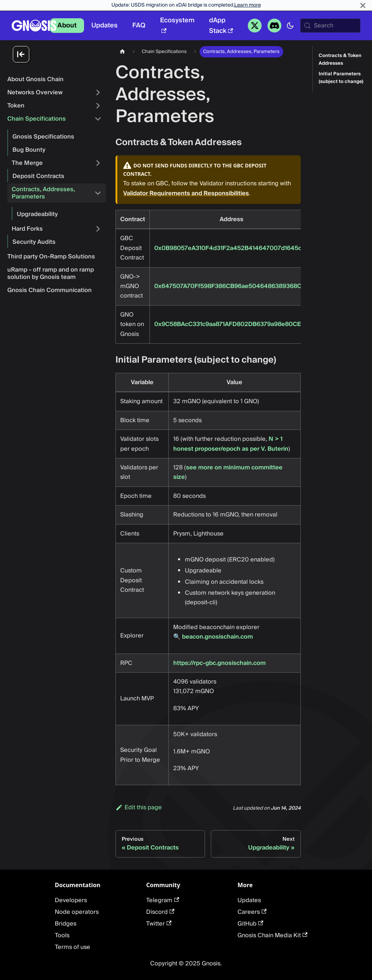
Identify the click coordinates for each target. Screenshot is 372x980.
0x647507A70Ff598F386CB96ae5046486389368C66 (231, 286)
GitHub (250, 924)
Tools (62, 935)
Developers (71, 900)
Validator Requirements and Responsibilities (186, 193)
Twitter (159, 924)
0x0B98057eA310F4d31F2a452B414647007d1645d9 (230, 248)
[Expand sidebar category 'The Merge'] (98, 163)
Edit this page (139, 807)
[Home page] (122, 52)
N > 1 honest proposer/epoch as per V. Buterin (231, 444)
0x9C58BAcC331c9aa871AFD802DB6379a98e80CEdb (231, 324)
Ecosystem (177, 24)
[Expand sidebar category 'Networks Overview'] (98, 92)
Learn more (248, 5)
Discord (160, 912)
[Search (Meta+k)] (330, 26)
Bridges (66, 924)
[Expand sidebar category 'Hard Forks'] (98, 229)
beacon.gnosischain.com (217, 637)
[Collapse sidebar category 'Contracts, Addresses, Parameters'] (98, 193)
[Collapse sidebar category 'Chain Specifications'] (98, 119)
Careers (252, 912)
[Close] (363, 5)
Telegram (163, 900)
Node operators (77, 912)
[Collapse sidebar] (58, 55)
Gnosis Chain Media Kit (272, 935)
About (67, 25)
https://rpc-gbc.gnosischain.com (219, 663)
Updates (105, 25)
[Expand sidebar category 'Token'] (98, 106)
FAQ (139, 25)
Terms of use (73, 947)
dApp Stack (221, 26)
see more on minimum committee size (228, 472)
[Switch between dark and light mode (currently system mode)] (290, 26)
